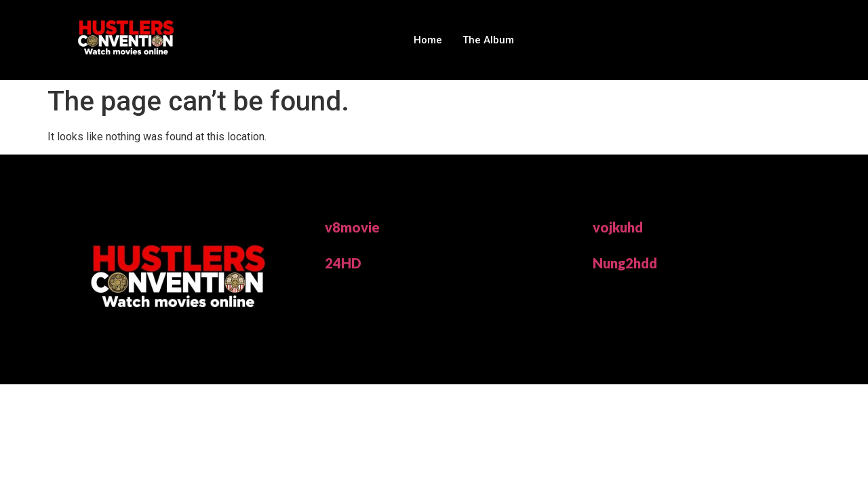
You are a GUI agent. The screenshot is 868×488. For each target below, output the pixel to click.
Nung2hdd (625, 263)
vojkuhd (618, 227)
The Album (488, 40)
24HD (343, 263)
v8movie (352, 227)
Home (428, 40)
